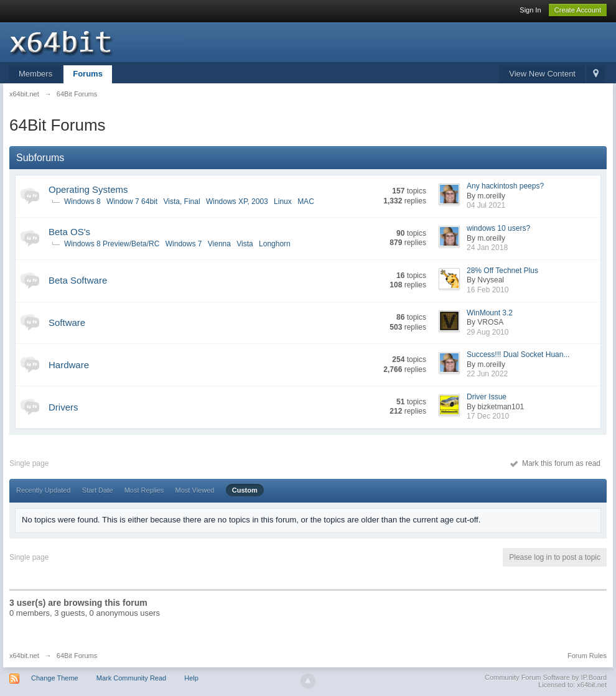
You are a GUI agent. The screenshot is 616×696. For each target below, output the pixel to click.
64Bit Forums (77, 656)
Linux (283, 202)
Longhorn (275, 244)
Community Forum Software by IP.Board (546, 677)
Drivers (63, 407)
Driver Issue (487, 397)
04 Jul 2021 (486, 205)
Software (67, 322)
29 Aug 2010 (488, 332)
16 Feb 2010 (488, 290)
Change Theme (55, 678)
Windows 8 (82, 202)
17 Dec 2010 (488, 416)
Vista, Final (181, 202)
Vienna (219, 244)
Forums (88, 74)
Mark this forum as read (555, 463)
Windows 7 (184, 244)
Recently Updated (43, 490)
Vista (245, 244)
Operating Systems (88, 189)
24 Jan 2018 (487, 248)
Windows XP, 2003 (237, 202)
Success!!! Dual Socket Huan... (518, 355)
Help (191, 678)
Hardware (69, 365)
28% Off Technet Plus (502, 271)
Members (35, 74)
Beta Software (78, 280)
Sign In (530, 10)
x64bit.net (24, 656)
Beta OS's (69, 232)
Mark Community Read (131, 678)
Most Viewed (195, 490)
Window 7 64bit (132, 202)
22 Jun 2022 (487, 374)
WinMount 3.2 (490, 313)
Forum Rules (587, 656)
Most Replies (144, 490)
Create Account (578, 10)
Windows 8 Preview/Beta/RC (112, 244)
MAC (306, 202)
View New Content (542, 74)
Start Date (98, 490)
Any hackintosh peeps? (505, 186)
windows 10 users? (498, 228)
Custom (245, 490)
